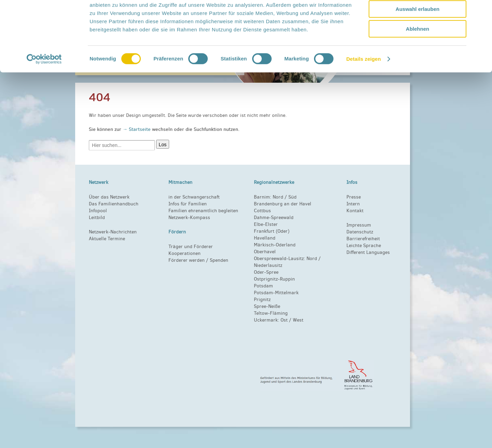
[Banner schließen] (481, 11)
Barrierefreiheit (363, 239)
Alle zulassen (417, 17)
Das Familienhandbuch (114, 204)
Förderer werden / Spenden (198, 260)
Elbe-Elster (266, 224)
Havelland (265, 238)
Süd (292, 197)
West (298, 320)
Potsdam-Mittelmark (276, 293)
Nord (278, 197)
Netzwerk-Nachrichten (113, 232)
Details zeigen (363, 87)
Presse (354, 197)
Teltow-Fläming (271, 313)
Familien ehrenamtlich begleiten (203, 211)
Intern (353, 204)
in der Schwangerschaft (194, 197)
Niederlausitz (268, 265)
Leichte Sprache (364, 246)
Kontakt (355, 211)
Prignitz (262, 300)
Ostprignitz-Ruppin (274, 279)
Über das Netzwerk (109, 197)
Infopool (98, 211)
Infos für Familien (188, 204)
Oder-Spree (266, 272)
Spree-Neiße (267, 306)
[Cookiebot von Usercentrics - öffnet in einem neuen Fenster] (44, 87)
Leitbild (97, 218)
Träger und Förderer (191, 247)
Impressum (359, 225)
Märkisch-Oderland (275, 245)
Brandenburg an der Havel (283, 204)
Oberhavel (265, 252)
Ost (284, 320)
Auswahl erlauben (418, 37)
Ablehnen (418, 57)
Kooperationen (184, 253)
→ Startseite (137, 129)
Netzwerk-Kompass (189, 218)
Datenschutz (360, 232)
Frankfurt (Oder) (272, 231)
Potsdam (263, 286)
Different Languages (368, 252)
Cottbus (262, 211)
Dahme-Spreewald (274, 218)
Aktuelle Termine (107, 239)
